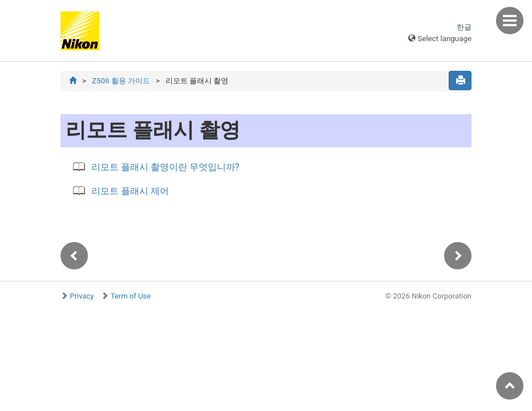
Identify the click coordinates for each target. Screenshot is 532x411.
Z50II (121, 81)
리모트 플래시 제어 (130, 191)
